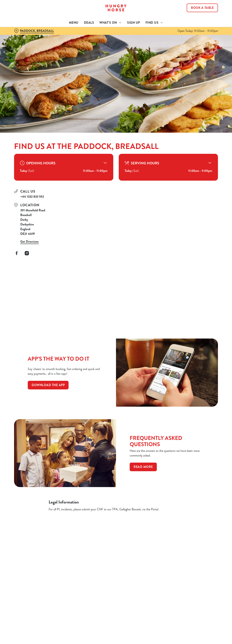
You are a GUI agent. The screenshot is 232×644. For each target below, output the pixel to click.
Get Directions (29, 242)
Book (202, 8)
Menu (74, 23)
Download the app (48, 385)
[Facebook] (17, 253)
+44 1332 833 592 (32, 197)
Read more (143, 467)
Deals (89, 23)
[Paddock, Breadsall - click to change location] (34, 31)
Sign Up (134, 23)
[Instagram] (27, 253)
